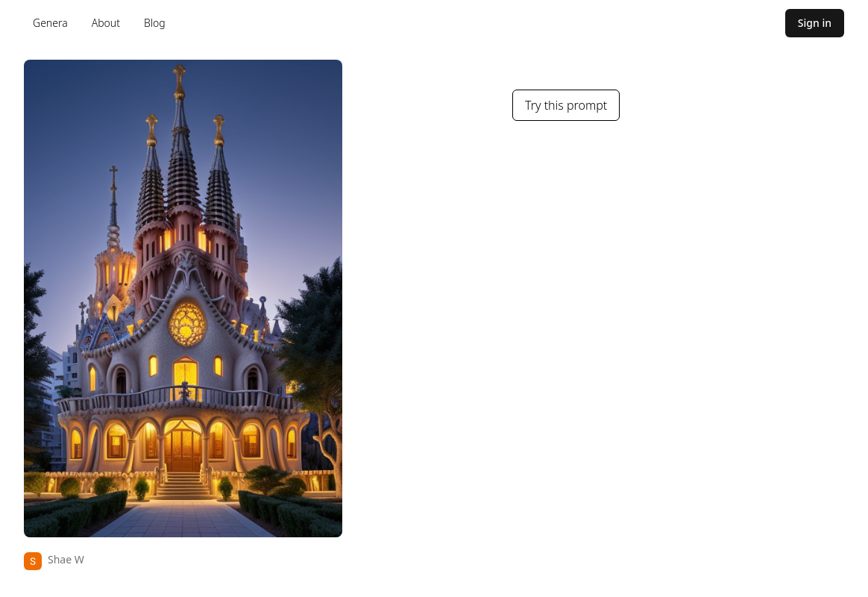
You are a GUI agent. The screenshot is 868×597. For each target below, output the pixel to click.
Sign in (815, 23)
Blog (155, 23)
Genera (50, 23)
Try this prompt (566, 105)
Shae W (66, 559)
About (106, 23)
